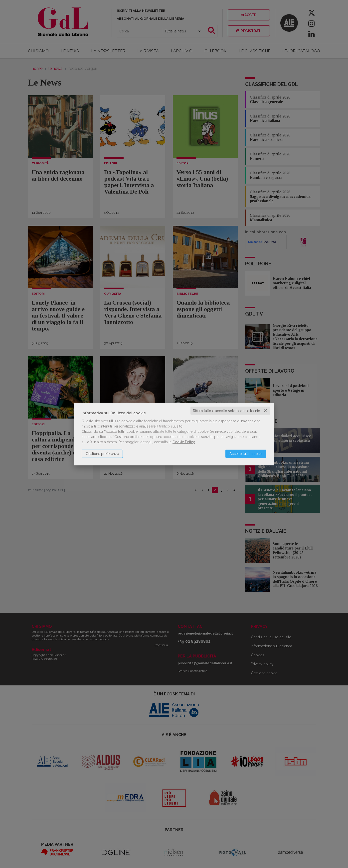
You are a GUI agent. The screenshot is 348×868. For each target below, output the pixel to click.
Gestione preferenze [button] (102, 453)
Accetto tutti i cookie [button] (246, 453)
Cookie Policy (184, 442)
